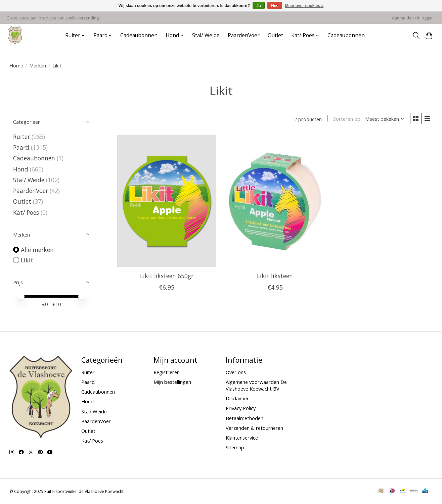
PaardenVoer (244, 35)
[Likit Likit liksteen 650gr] (167, 201)
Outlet (275, 35)
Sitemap (235, 447)
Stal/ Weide (206, 35)
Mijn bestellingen (172, 382)
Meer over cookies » (304, 6)
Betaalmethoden (245, 418)
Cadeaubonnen (139, 35)
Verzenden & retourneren (254, 428)
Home (16, 65)
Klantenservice (242, 438)
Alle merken (37, 250)
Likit (27, 260)
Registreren (167, 372)
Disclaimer (237, 398)
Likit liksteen (275, 276)
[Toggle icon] (416, 36)
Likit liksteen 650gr (167, 276)
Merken (38, 65)
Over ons (236, 372)
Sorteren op (346, 119)
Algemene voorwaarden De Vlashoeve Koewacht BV (256, 385)
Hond (21, 169)
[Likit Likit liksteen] (275, 201)
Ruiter (21, 137)
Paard (21, 147)
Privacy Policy (241, 408)
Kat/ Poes (26, 212)
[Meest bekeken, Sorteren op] (384, 119)
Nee (275, 6)
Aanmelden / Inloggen (413, 18)
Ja (258, 6)
